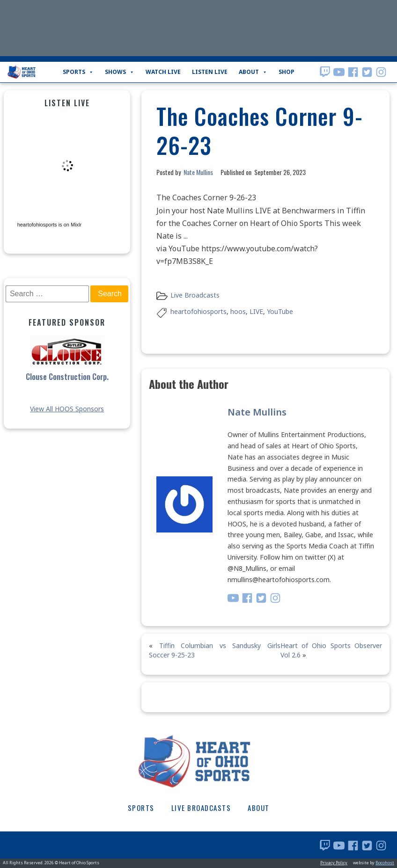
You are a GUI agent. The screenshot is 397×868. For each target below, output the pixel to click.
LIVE (256, 311)
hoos (238, 311)
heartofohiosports (198, 311)
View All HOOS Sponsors (67, 409)
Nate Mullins (198, 172)
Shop (287, 72)
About (253, 72)
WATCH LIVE (163, 72)
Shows (120, 72)
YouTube (280, 311)
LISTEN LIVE (210, 72)
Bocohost (385, 863)
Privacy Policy (334, 863)
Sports (78, 72)
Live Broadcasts (195, 295)
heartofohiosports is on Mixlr (50, 225)
